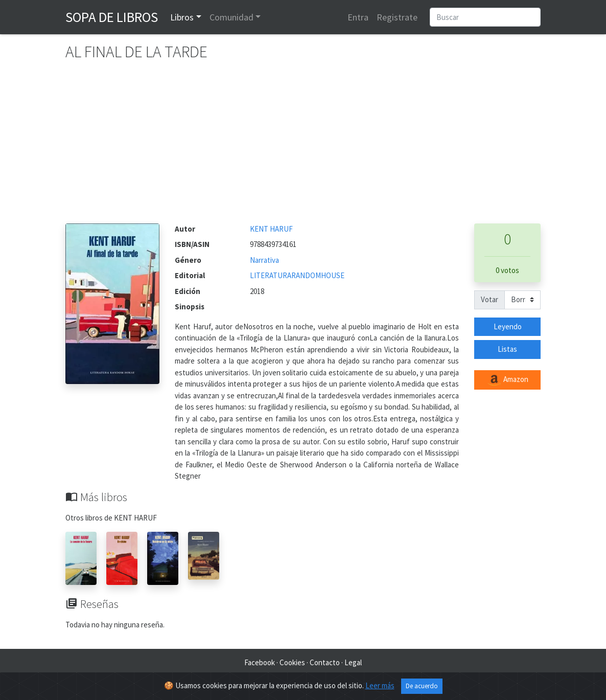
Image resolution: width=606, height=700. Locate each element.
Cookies (292, 662)
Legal (353, 662)
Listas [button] (507, 349)
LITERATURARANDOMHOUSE (297, 275)
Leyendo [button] (508, 326)
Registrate (397, 17)
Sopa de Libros (112, 17)
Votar (490, 299)
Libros (182, 17)
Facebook (260, 662)
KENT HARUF (271, 229)
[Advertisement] (303, 147)
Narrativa (264, 260)
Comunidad (231, 17)
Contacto (325, 662)
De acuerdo (422, 686)
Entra (358, 17)
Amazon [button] (507, 380)
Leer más (380, 685)
